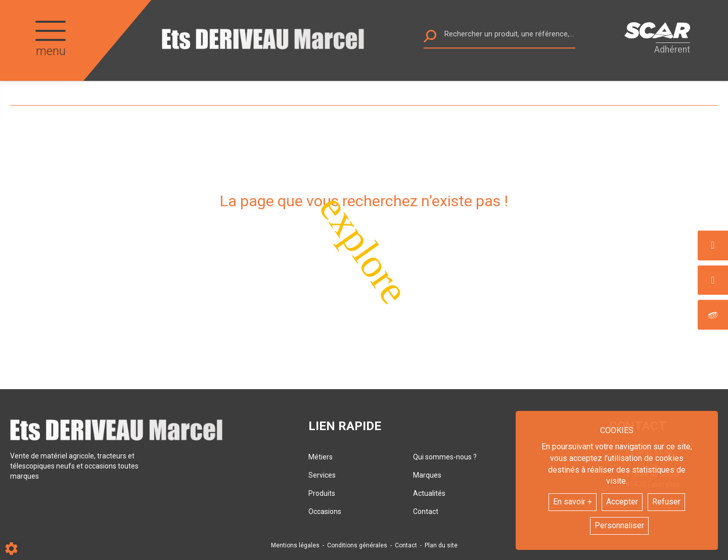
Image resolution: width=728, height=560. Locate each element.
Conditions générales (357, 545)
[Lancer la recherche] (430, 39)
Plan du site (441, 545)
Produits (322, 493)
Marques (427, 475)
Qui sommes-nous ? (445, 457)
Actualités (429, 493)
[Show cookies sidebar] (11, 549)
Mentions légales (295, 545)
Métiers (321, 457)
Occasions (325, 511)
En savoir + (573, 502)
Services (322, 475)
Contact (426, 511)
